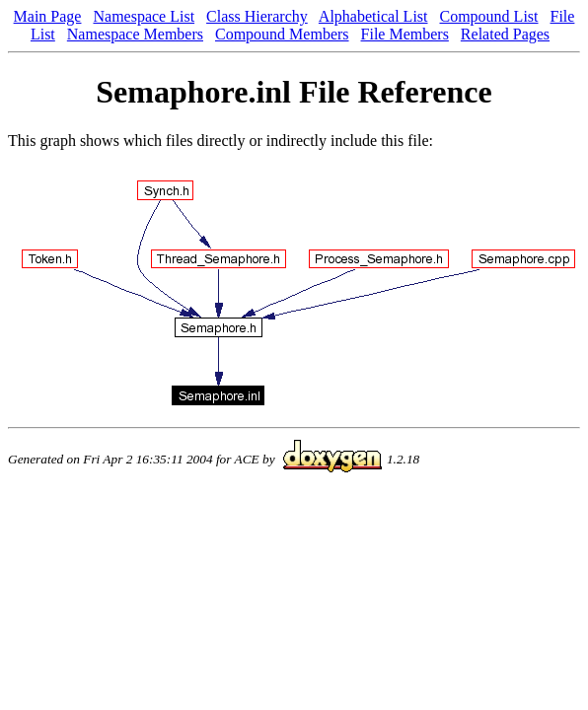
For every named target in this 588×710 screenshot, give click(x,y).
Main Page (48, 16)
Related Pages (505, 34)
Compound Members (282, 34)
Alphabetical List (373, 16)
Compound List (489, 16)
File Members (405, 34)
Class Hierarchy (257, 16)
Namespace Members (135, 34)
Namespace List (144, 16)
